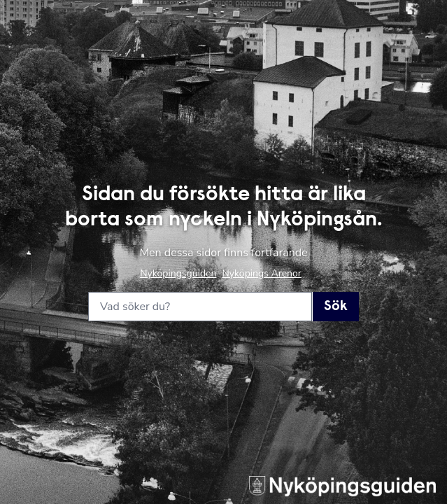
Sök (336, 307)
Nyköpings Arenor (261, 273)
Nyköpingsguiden (178, 273)
